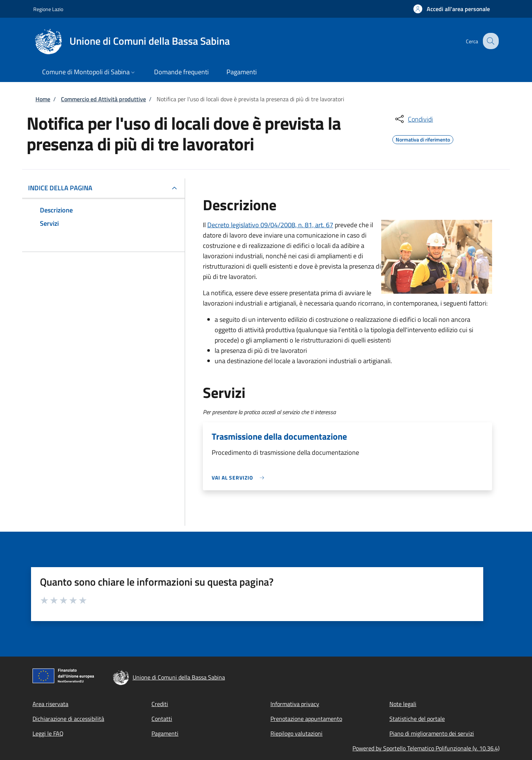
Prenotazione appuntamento (306, 719)
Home (43, 99)
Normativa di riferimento (423, 139)
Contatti (162, 719)
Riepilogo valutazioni (296, 733)
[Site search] (490, 41)
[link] (240, 478)
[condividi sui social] (413, 119)
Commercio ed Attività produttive (103, 99)
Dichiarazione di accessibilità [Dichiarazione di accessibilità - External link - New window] (68, 719)
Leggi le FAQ (48, 733)
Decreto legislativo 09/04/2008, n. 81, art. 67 (270, 225)
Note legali (403, 704)
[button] (452, 9)
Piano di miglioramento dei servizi (432, 733)
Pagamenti (165, 733)
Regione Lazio (48, 9)
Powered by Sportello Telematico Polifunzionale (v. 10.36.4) (426, 748)
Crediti (160, 704)
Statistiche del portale (417, 719)
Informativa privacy (295, 704)
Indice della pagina (60, 188)
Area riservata (50, 704)
